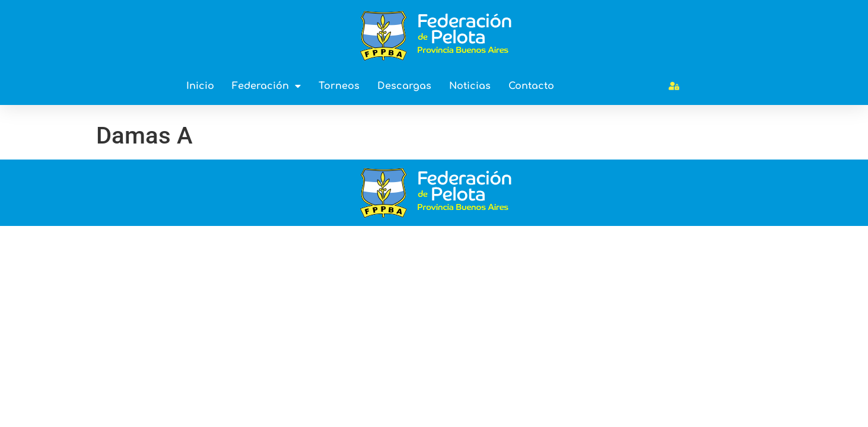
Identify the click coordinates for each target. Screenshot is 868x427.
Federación (266, 86)
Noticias (470, 86)
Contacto (531, 86)
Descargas (404, 86)
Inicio (200, 86)
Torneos (339, 86)
